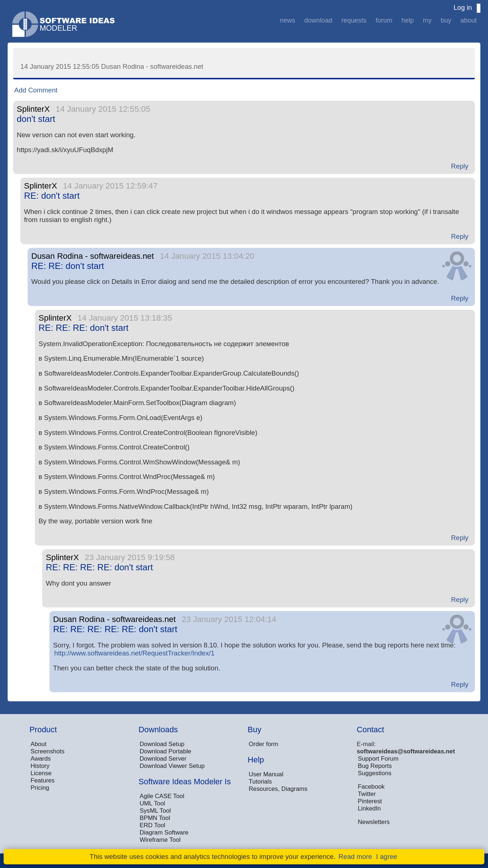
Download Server (163, 759)
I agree (387, 857)
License (41, 773)
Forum (384, 20)
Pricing (40, 788)
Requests (354, 20)
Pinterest (370, 801)
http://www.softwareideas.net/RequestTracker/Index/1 (134, 653)
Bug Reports (375, 766)
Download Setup (162, 744)
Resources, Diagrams (278, 789)
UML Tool (152, 803)
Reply (460, 166)
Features (43, 780)
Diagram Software (164, 833)
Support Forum (378, 759)
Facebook (371, 787)
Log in (463, 7)
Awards (41, 759)
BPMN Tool (155, 818)
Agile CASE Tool (162, 796)
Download (318, 20)
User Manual (266, 774)
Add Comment (36, 90)
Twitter (367, 794)
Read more (355, 857)
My (427, 20)
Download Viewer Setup (172, 766)
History (40, 766)
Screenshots (47, 751)
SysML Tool (155, 811)
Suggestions (375, 773)
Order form (263, 744)
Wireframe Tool (160, 840)
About (469, 20)
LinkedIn (369, 808)
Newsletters (374, 822)
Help (408, 20)
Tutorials (260, 782)
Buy (446, 20)
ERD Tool (153, 825)
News (288, 20)
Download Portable (165, 751)
